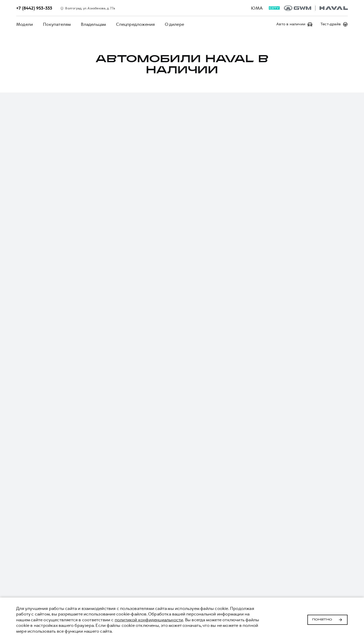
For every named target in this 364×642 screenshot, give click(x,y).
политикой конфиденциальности (149, 620)
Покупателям (57, 24)
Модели (25, 24)
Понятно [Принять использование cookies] (327, 620)
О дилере (174, 24)
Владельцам (93, 24)
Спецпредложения (135, 24)
